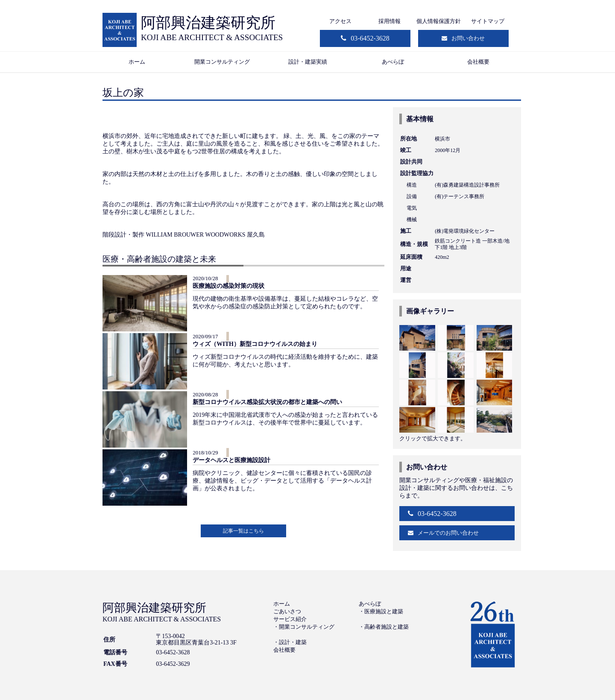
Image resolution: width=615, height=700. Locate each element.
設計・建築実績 (308, 62)
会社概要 (478, 62)
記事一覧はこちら (243, 531)
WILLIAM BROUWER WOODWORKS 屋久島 (206, 235)
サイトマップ (488, 21)
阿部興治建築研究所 (208, 23)
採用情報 (389, 21)
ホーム (137, 62)
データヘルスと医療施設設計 (231, 460)
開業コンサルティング (222, 62)
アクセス (340, 21)
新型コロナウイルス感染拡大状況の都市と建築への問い (267, 402)
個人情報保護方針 (439, 21)
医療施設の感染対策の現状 (228, 286)
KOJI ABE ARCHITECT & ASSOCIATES (212, 37)
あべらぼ (393, 62)
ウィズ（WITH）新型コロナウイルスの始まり (255, 344)
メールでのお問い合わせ (448, 533)
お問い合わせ (468, 38)
